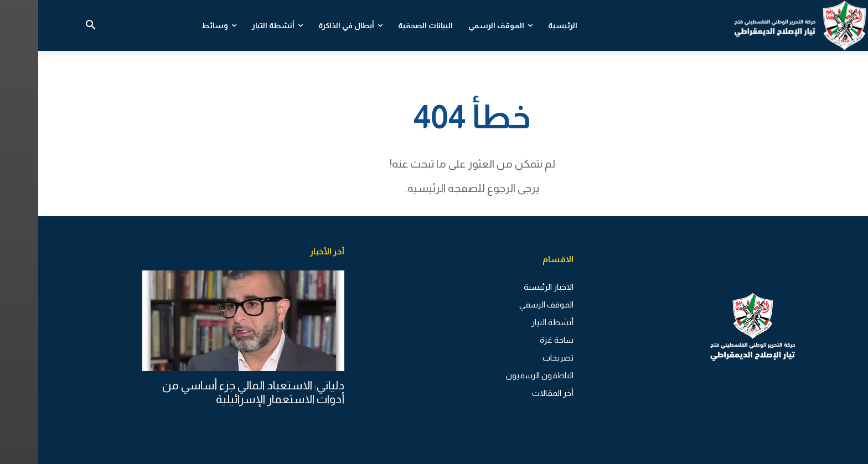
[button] (53, 25)
